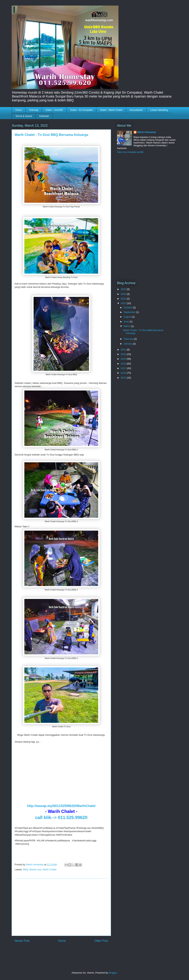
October (128, 307)
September (130, 312)
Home (19, 110)
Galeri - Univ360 (54, 110)
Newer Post (22, 941)
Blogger (113, 973)
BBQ (26, 870)
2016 (124, 373)
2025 (124, 289)
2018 (124, 364)
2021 (124, 350)
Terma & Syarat (24, 116)
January (128, 344)
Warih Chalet (50, 870)
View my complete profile (130, 152)
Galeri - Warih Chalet (111, 110)
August (128, 317)
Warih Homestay (147, 132)
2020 (124, 354)
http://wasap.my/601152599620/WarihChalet (61, 806)
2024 (124, 294)
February (129, 339)
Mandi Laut (35, 870)
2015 (124, 378)
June (127, 322)
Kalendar (44, 116)
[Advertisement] (61, 907)
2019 (124, 359)
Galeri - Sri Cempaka (81, 110)
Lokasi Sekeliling (159, 110)
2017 (124, 368)
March (127, 326)
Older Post (101, 941)
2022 (124, 303)
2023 (124, 299)
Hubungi (34, 110)
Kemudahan (136, 110)
